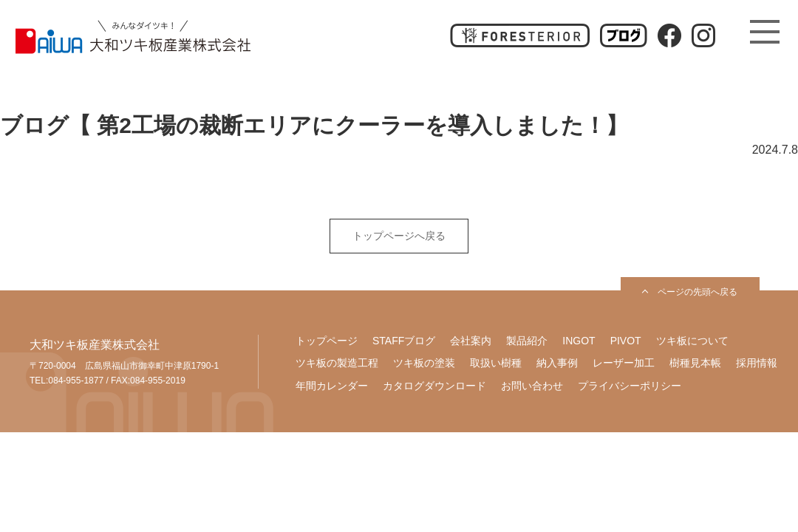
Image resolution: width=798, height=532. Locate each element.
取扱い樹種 (496, 363)
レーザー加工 (624, 363)
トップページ (327, 341)
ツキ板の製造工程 (337, 363)
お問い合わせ (532, 386)
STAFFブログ (404, 341)
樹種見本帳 (695, 363)
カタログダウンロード (434, 386)
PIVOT (626, 341)
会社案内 (471, 341)
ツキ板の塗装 (424, 363)
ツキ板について (692, 341)
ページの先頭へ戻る (698, 292)
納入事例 (557, 363)
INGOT (579, 341)
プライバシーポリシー (630, 386)
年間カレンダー (332, 386)
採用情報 (757, 363)
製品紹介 (527, 341)
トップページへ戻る (399, 236)
